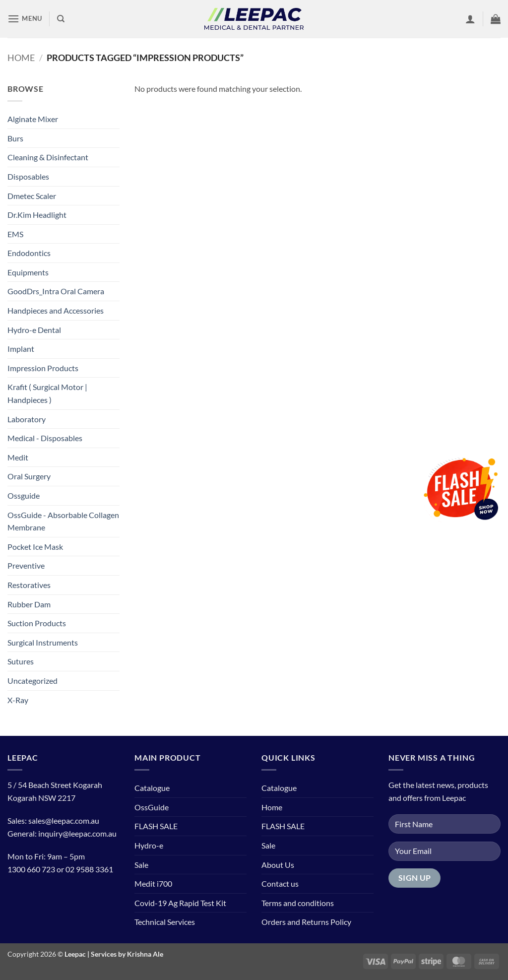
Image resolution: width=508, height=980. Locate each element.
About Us (278, 865)
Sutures (21, 661)
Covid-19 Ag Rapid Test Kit (180, 903)
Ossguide (24, 495)
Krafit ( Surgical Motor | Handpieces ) (47, 393)
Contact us (280, 883)
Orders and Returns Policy (306, 922)
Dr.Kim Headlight (37, 215)
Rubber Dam (29, 604)
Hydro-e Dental (34, 330)
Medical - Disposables (45, 438)
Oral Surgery (29, 476)
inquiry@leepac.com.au (77, 833)
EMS (15, 234)
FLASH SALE (156, 826)
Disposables (28, 176)
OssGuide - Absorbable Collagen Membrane (63, 521)
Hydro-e (149, 845)
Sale (141, 865)
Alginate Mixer (33, 119)
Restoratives (29, 585)
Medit (18, 457)
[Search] (61, 19)
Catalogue (152, 788)
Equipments (28, 272)
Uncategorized (32, 681)
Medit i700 (153, 883)
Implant (21, 349)
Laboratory (27, 419)
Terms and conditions (298, 903)
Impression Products (43, 368)
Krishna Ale (145, 954)
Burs (15, 138)
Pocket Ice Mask (35, 547)
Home (21, 58)
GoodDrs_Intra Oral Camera (56, 291)
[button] (25, 19)
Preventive (26, 565)
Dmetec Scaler (32, 196)
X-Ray (18, 700)
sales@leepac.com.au (64, 820)
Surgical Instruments (43, 642)
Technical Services (165, 922)
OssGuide (152, 807)
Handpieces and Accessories (56, 310)
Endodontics (29, 253)
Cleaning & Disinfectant (48, 157)
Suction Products (37, 623)
